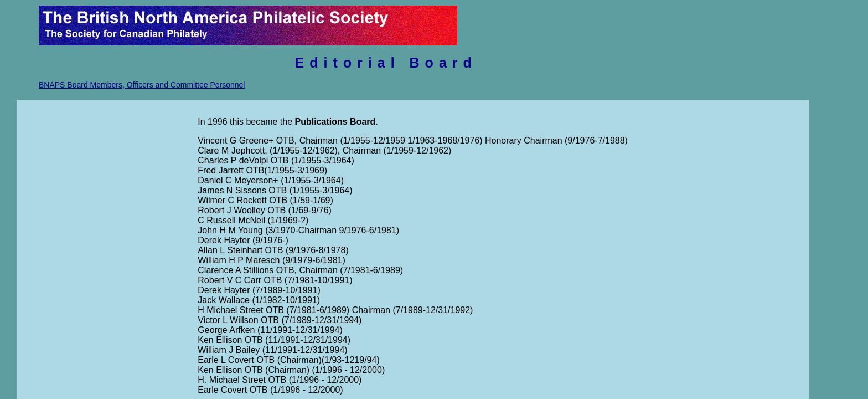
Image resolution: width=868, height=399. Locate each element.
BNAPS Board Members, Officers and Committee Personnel (142, 85)
